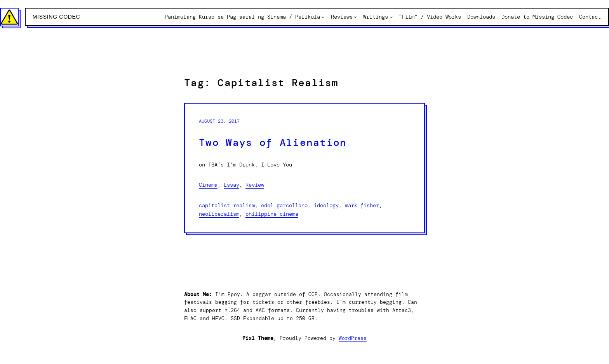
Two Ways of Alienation (273, 143)
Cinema (208, 185)
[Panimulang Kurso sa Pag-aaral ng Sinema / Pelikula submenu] (323, 17)
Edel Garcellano (284, 205)
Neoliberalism (219, 214)
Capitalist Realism (227, 205)
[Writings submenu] (391, 17)
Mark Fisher (362, 205)
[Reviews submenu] (355, 17)
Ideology (326, 205)
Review (255, 185)
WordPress (353, 338)
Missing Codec (57, 17)
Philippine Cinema (272, 214)
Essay (231, 185)
